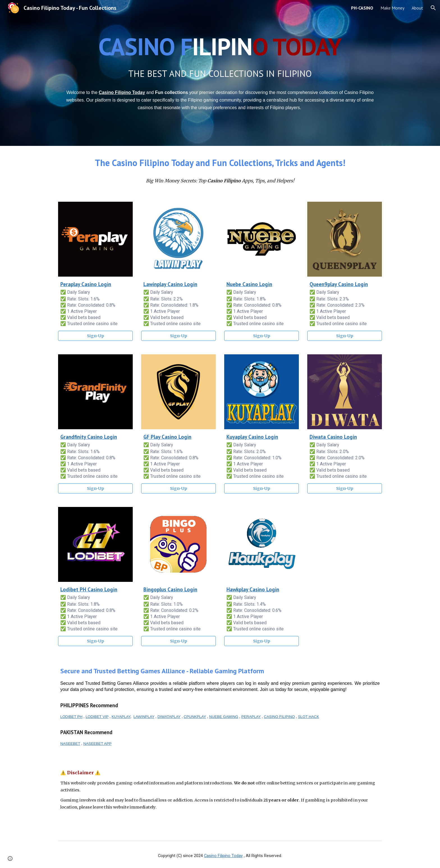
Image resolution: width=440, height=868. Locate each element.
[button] (433, 8)
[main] (220, 46)
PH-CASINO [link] (362, 8)
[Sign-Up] (95, 336)
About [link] (417, 8)
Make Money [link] (392, 8)
